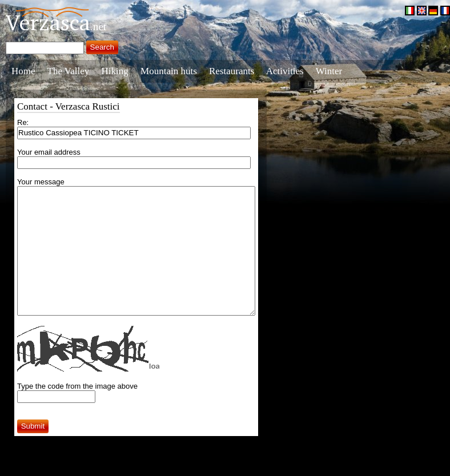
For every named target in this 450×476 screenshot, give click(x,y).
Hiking (115, 71)
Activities (285, 71)
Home (23, 71)
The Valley (69, 71)
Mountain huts (169, 71)
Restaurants (232, 71)
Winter (329, 71)
